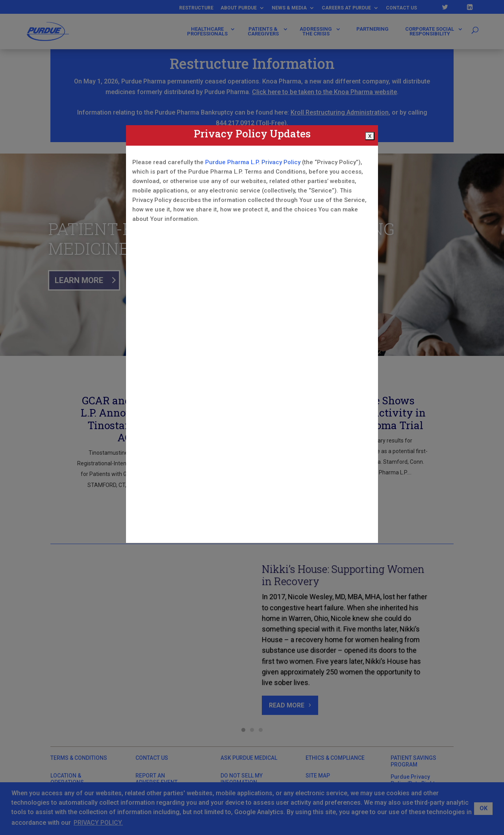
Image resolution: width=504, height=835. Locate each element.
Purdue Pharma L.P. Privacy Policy (253, 162)
